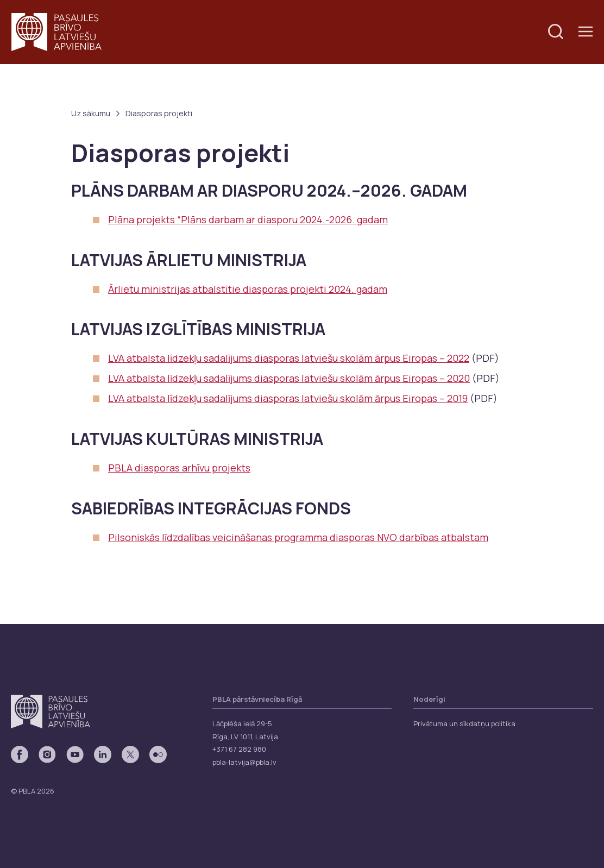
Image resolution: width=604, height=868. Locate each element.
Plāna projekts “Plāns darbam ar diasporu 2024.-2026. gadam (248, 219)
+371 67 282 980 (239, 749)
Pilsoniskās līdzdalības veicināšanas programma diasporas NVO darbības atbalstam (298, 537)
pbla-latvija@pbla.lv (244, 762)
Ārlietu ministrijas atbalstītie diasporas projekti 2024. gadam (248, 289)
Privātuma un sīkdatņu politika (464, 724)
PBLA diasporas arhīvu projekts (179, 468)
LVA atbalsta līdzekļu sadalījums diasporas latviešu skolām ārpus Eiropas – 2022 (289, 358)
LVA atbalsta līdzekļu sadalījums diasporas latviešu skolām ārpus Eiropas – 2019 (288, 398)
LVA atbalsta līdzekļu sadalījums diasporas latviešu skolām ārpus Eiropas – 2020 (289, 378)
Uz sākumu (91, 113)
